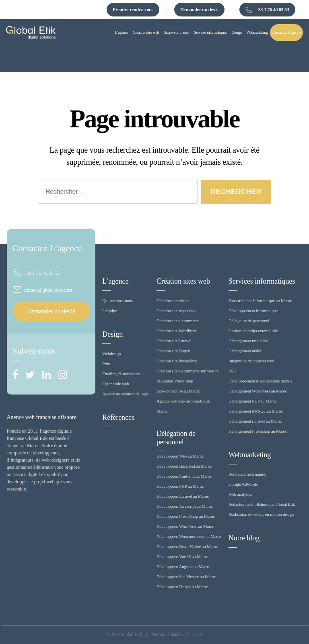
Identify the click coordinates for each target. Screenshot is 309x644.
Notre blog (244, 538)
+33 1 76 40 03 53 (267, 10)
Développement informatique (253, 311)
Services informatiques (262, 281)
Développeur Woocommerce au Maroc (189, 536)
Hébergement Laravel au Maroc (255, 421)
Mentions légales (168, 634)
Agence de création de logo (125, 394)
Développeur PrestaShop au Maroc (186, 516)
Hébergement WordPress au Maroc (258, 391)
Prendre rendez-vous (133, 10)
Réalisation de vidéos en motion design (261, 514)
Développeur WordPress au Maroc (185, 526)
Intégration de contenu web (251, 361)
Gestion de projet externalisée (253, 331)
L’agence (115, 281)
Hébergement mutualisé (248, 341)
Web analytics (240, 494)
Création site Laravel (174, 341)
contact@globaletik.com (42, 290)
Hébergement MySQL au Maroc (256, 411)
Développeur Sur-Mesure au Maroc (186, 577)
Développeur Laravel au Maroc (183, 496)
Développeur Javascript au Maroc (185, 506)
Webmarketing (250, 455)
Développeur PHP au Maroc (180, 486)
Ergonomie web (115, 384)
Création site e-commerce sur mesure (187, 371)
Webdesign (111, 354)
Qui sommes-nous (117, 301)
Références (118, 417)
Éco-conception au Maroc (178, 391)
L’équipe (110, 311)
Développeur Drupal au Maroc (182, 587)
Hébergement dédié (245, 351)
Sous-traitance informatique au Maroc (260, 301)
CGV (198, 634)
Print (106, 364)
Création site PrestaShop (177, 361)
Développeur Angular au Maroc (183, 566)
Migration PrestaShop (175, 381)
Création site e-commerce (178, 321)
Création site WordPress (177, 331)
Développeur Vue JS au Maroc (182, 556)
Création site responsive (176, 311)
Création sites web (183, 281)
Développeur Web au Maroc (180, 456)
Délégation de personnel (176, 438)
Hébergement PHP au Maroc (253, 401)
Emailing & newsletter (121, 374)
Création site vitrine (173, 301)
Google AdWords (243, 484)
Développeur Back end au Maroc (184, 466)
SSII (232, 371)
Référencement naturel (247, 474)
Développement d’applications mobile (261, 381)
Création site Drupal (173, 351)
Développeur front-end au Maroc (184, 476)
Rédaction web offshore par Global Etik (262, 504)
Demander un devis (199, 10)
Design (112, 334)
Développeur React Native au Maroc (187, 546)
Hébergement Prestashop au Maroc (258, 431)
